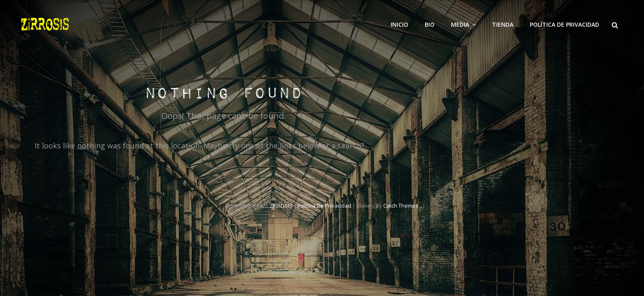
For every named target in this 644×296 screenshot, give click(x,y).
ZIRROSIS (281, 206)
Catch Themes (401, 206)
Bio (430, 24)
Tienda (503, 24)
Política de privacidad (565, 24)
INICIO (399, 24)
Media (464, 24)
